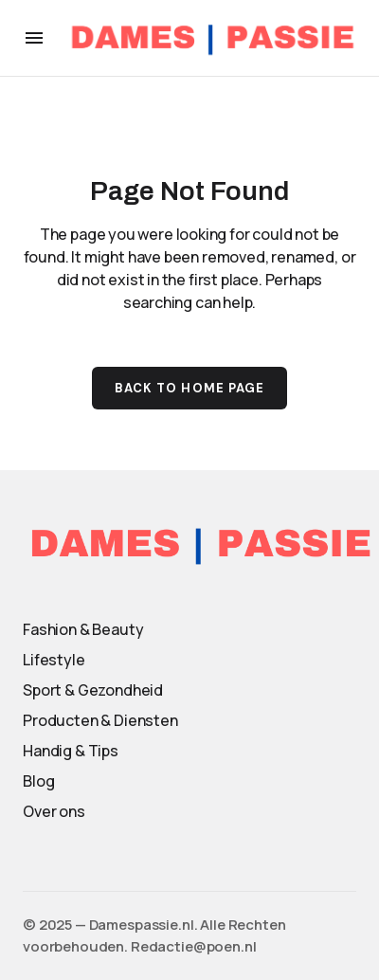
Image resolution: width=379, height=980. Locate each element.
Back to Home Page (189, 388)
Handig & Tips (71, 751)
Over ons (54, 811)
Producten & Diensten (100, 720)
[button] (34, 38)
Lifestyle (54, 660)
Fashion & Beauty (83, 629)
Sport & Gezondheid (93, 690)
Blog (38, 781)
